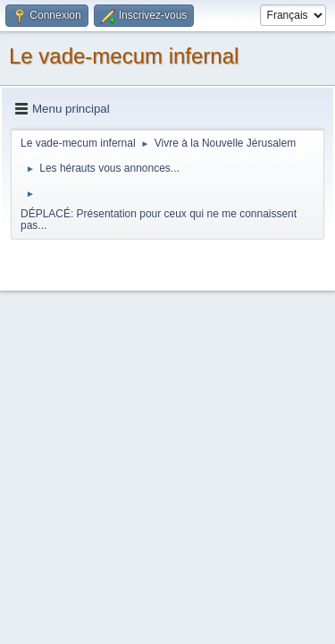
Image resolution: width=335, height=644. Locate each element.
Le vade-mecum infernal (124, 56)
